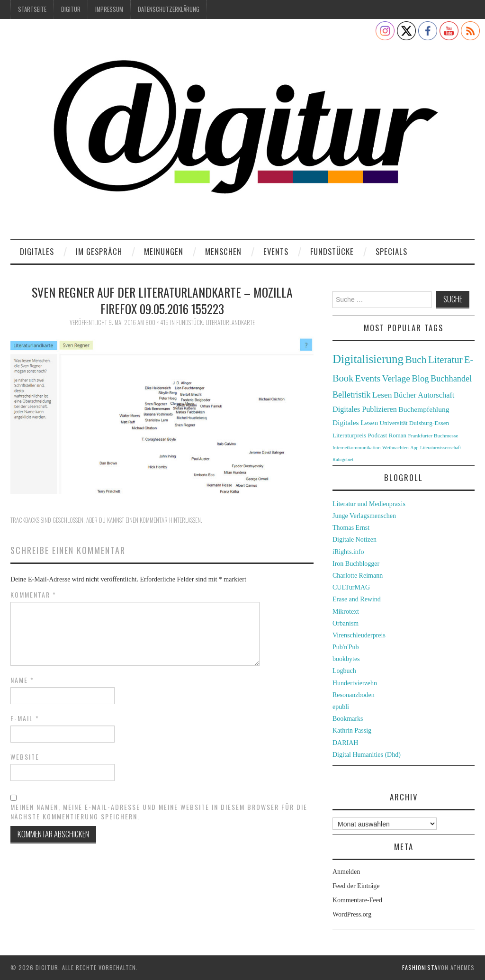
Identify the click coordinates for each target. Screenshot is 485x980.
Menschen (223, 251)
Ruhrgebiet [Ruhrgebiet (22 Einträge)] (343, 459)
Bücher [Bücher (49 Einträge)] (405, 395)
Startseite (32, 9)
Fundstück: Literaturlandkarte (216, 322)
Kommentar (33, 595)
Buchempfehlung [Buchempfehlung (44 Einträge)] (424, 409)
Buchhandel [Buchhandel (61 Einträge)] (451, 379)
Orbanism (346, 623)
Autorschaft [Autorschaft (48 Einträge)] (436, 395)
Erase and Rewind (357, 599)
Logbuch (344, 671)
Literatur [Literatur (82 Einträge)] (445, 360)
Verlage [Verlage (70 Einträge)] (396, 378)
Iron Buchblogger (356, 564)
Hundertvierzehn (355, 683)
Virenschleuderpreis (359, 635)
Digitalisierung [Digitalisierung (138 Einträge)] (368, 359)
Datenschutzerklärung (169, 9)
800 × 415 (157, 322)
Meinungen (164, 251)
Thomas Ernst (351, 528)
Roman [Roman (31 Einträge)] (398, 436)
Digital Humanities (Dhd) (367, 755)
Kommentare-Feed (357, 900)
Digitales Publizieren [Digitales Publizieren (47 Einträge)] (365, 409)
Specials (391, 251)
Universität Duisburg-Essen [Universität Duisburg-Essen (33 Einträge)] (415, 423)
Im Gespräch (99, 251)
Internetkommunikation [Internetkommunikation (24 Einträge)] (357, 447)
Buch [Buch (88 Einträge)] (416, 360)
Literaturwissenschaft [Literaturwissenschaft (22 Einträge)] (440, 448)
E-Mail (25, 718)
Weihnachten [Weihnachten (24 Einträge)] (395, 447)
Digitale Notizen (355, 540)
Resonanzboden (354, 695)
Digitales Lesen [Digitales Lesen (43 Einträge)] (355, 422)
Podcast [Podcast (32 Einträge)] (378, 435)
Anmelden (346, 872)
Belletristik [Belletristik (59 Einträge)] (351, 395)
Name (22, 680)
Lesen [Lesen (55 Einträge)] (382, 395)
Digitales (37, 251)
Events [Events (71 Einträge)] (368, 378)
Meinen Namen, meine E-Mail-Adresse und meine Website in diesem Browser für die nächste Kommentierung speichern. (159, 812)
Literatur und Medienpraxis (369, 504)
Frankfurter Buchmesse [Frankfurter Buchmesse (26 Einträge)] (433, 436)
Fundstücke (332, 251)
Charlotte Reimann (358, 576)
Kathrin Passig (352, 730)
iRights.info (348, 552)
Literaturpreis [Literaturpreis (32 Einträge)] (349, 435)
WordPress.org (352, 914)
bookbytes (346, 659)
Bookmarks (348, 719)
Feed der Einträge (356, 886)
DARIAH (345, 743)
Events (276, 251)
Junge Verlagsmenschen (364, 516)
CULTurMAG (351, 587)
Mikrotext (346, 612)
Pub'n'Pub (346, 647)
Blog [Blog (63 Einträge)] (420, 378)
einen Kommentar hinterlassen (163, 520)
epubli (341, 707)
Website (25, 757)
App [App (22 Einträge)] (414, 448)
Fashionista (420, 967)
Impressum (109, 9)
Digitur (71, 9)
